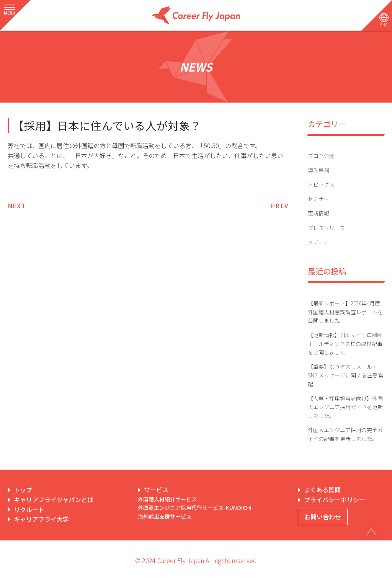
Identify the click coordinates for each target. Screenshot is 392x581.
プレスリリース (326, 228)
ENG (384, 25)
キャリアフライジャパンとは (54, 499)
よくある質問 (322, 490)
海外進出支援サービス (165, 516)
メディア (318, 242)
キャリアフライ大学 (41, 519)
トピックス (321, 184)
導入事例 (318, 170)
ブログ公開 (321, 156)
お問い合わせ (323, 517)
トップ (23, 490)
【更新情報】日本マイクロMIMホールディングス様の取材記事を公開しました (345, 344)
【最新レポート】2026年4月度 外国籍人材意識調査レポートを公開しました (345, 312)
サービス (156, 490)
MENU (10, 13)
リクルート (29, 509)
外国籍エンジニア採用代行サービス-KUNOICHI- (196, 508)
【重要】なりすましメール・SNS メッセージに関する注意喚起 (345, 375)
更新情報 (318, 213)
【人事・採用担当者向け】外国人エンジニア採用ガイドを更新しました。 (345, 407)
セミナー (318, 199)
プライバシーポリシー (335, 499)
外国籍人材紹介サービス (167, 499)
